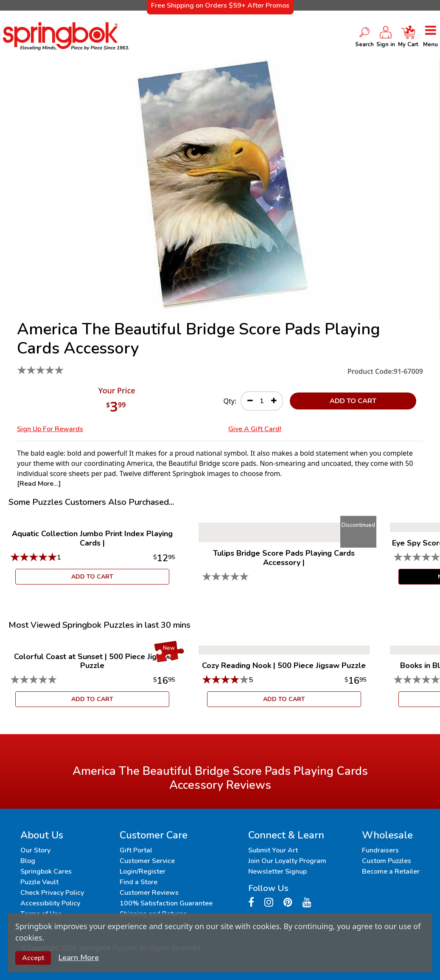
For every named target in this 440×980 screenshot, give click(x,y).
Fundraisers (380, 850)
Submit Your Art (273, 850)
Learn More (79, 958)
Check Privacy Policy (52, 893)
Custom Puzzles (387, 861)
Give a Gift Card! (255, 429)
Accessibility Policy (50, 903)
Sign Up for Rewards (50, 429)
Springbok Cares (46, 871)
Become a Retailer (391, 871)
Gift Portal (136, 850)
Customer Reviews (149, 893)
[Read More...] (39, 484)
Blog (28, 861)
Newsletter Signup (277, 871)
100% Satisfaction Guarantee (166, 903)
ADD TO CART (353, 401)
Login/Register (143, 871)
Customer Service (147, 861)
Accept (33, 958)
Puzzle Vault (39, 882)
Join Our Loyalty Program (287, 861)
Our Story (35, 850)
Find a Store (139, 882)
